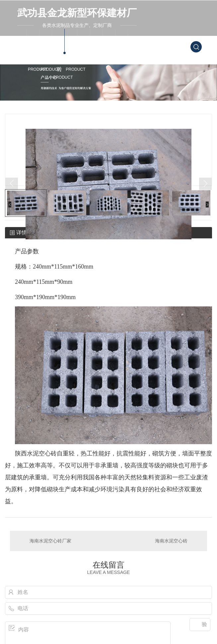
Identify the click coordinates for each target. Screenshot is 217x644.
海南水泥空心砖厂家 (50, 541)
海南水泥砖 (34, 57)
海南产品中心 (72, 57)
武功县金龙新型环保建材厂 (77, 13)
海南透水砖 (47, 57)
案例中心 (85, 53)
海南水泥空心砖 (59, 61)
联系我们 (123, 53)
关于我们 (110, 53)
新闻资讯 (98, 53)
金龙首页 (22, 53)
